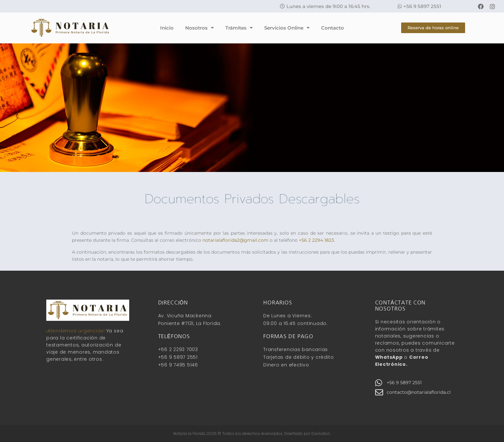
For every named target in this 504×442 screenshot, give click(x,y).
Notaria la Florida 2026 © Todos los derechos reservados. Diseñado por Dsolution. (252, 433)
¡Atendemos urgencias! (76, 331)
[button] (325, 6)
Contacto (333, 28)
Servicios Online (287, 28)
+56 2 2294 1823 (316, 240)
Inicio (167, 28)
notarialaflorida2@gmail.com (235, 240)
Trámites (239, 28)
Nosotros (199, 28)
